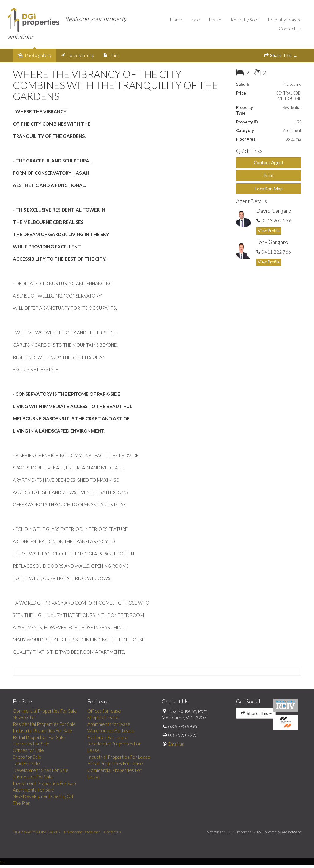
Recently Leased (285, 20)
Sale (196, 20)
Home (176, 20)
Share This (280, 55)
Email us (176, 744)
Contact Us (290, 29)
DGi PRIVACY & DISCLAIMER (37, 832)
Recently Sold (245, 20)
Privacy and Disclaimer (82, 832)
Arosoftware (291, 832)
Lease (215, 20)
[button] (269, 176)
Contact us (112, 832)
